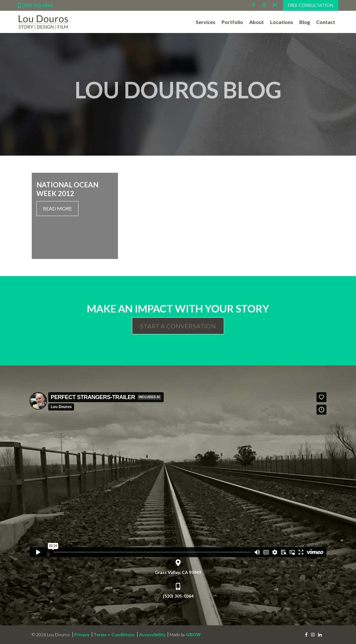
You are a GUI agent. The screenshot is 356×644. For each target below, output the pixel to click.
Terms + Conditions (114, 635)
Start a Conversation (178, 326)
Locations (282, 22)
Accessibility (152, 635)
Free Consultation (311, 5)
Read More (57, 208)
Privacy (82, 635)
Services (206, 22)
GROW (193, 635)
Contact (326, 22)
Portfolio (232, 22)
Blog (305, 22)
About (257, 22)
